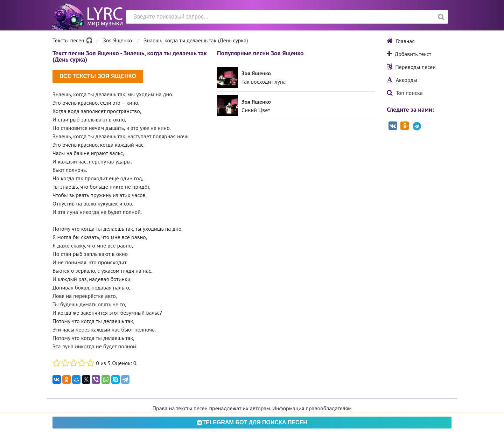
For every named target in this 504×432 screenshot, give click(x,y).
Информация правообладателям (312, 408)
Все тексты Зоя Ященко (98, 76)
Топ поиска (405, 93)
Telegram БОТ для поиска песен (252, 422)
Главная (401, 41)
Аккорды (402, 80)
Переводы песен (411, 67)
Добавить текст (409, 54)
